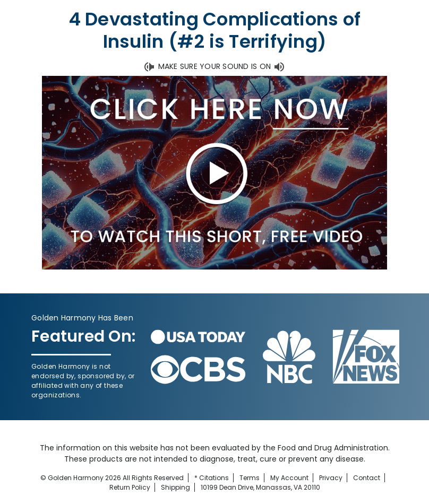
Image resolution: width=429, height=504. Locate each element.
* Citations (212, 478)
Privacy (331, 478)
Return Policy (130, 487)
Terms (250, 478)
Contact (367, 478)
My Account (289, 478)
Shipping (175, 487)
